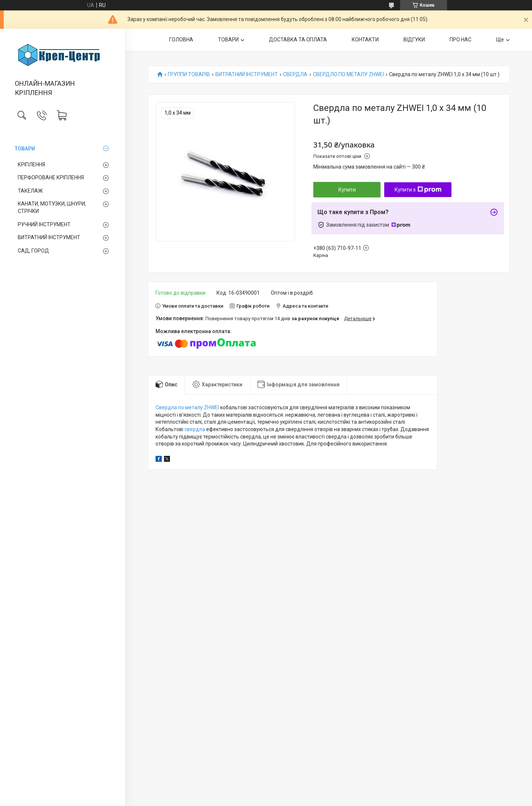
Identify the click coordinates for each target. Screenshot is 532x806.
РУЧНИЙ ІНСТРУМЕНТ (44, 224)
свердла (195, 429)
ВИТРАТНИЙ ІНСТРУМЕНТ (49, 237)
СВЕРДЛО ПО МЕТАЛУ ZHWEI (348, 74)
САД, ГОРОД (33, 251)
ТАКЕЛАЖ (30, 191)
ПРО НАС (461, 40)
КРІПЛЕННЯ (31, 165)
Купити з (418, 190)
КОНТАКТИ (365, 40)
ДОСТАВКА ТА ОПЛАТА (298, 40)
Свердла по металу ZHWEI (187, 407)
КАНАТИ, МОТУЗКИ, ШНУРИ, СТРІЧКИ (52, 207)
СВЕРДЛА (295, 74)
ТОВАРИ (25, 149)
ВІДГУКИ (414, 40)
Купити (347, 190)
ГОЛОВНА (181, 40)
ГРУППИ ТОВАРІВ (189, 74)
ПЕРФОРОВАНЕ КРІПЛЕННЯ (51, 177)
